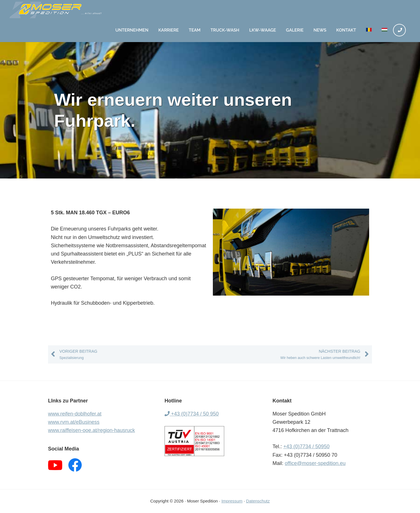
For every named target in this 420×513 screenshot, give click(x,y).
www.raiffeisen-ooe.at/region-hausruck (92, 430)
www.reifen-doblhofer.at (75, 414)
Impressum (232, 501)
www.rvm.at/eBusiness (74, 422)
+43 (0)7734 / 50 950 (192, 414)
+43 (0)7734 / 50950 (306, 446)
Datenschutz (258, 501)
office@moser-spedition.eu (315, 463)
